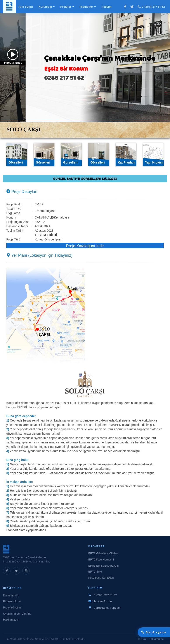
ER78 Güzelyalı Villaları (103, 553)
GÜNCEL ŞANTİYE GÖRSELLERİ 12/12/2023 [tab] (85, 179)
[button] (46, 315)
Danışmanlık (11, 595)
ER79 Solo (95, 572)
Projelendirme (12, 601)
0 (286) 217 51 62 (151, 7)
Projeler (67, 7)
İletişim (107, 7)
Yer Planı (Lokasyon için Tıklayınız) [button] (39, 255)
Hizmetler (88, 7)
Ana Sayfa (26, 7)
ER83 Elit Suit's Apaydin (103, 566)
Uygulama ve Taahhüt (17, 614)
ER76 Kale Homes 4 (101, 559)
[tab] (85, 130)
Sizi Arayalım (154, 632)
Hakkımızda (11, 620)
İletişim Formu (103, 601)
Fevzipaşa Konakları (101, 578)
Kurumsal (47, 7)
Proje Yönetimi (12, 608)
